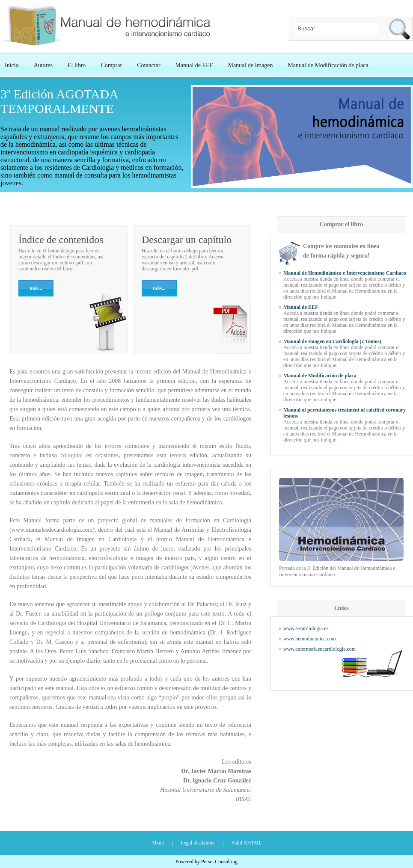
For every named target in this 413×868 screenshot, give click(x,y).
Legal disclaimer (198, 843)
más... (159, 288)
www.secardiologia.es (306, 628)
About (157, 843)
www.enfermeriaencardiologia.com (319, 649)
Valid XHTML (247, 843)
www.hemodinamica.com (310, 639)
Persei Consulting (219, 862)
